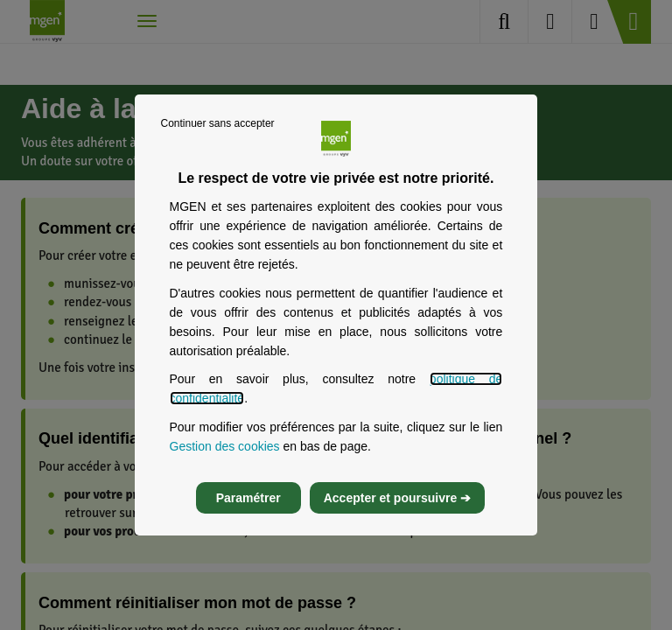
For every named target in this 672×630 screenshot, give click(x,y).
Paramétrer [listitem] (248, 498)
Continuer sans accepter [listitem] (218, 123)
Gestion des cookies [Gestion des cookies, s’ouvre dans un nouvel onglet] (225, 446)
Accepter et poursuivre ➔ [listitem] (397, 498)
